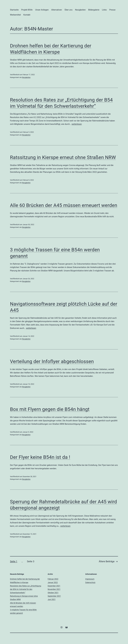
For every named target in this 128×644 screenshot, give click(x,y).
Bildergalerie (94, 10)
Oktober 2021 (53, 593)
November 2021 (54, 589)
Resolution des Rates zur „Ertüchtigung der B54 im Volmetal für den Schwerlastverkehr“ (26, 589)
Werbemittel (15, 15)
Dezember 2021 (54, 586)
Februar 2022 (53, 579)
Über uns (69, 10)
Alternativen (57, 10)
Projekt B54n (27, 10)
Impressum (90, 579)
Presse (112, 10)
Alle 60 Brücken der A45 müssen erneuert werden (64, 205)
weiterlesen (77, 124)
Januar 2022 (53, 582)
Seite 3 (31, 561)
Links (104, 10)
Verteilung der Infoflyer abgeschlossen (52, 361)
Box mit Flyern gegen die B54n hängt (50, 409)
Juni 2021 (52, 599)
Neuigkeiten (80, 10)
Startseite (14, 10)
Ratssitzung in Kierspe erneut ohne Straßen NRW (63, 157)
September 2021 (54, 596)
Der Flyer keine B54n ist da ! (40, 457)
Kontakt (27, 15)
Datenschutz (90, 582)
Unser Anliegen (42, 10)
